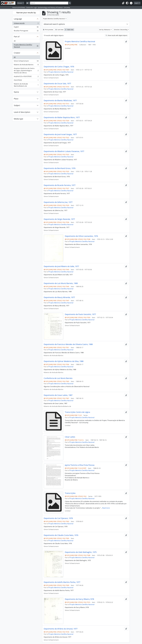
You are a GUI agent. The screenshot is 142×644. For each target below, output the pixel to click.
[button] (123, 3)
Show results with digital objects (117, 35)
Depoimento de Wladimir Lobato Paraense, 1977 (64, 151)
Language (18, 19)
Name (16, 92)
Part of (17, 37)
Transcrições (70, 493)
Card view (59, 30)
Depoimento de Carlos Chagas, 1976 (59, 67)
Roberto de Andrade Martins (26, 65)
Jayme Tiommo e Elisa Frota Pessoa (80, 465)
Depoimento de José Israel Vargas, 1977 (60, 134)
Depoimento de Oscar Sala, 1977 (57, 84)
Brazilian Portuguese (26, 31)
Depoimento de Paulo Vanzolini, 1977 (80, 314)
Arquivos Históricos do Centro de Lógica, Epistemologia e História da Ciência (26, 71)
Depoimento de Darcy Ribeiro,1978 (79, 599)
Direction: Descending (121, 30)
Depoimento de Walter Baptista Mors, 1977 (62, 117)
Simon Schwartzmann (26, 61)
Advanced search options (54, 24)
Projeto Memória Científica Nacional (26, 46)
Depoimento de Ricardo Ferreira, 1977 (60, 185)
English (26, 27)
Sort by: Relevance (105, 30)
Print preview (48, 30)
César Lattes (70, 437)
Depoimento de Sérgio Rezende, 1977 (59, 219)
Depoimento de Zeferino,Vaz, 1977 (58, 202)
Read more (106, 508)
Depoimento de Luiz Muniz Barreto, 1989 (61, 283)
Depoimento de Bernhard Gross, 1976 (60, 168)
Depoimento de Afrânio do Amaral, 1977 (61, 629)
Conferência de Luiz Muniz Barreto (58, 378)
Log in (137, 3)
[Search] (49, 3)
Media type (18, 119)
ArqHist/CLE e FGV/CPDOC (26, 77)
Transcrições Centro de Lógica (77, 412)
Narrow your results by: (26, 13)
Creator (17, 53)
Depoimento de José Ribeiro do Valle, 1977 (61, 266)
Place (16, 99)
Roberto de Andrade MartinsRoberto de (26, 85)
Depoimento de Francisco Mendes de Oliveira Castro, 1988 (68, 344)
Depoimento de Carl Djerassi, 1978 (58, 518)
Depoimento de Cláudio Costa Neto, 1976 (61, 535)
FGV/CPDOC (26, 81)
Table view (69, 30)
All (15, 41)
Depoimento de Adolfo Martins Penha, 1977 (62, 582)
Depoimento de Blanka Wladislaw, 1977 (60, 101)
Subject (17, 105)
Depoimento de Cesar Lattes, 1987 (58, 395)
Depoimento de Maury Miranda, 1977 (59, 297)
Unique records (26, 24)
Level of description (22, 112)
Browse (20, 3)
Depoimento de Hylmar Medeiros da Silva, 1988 (64, 361)
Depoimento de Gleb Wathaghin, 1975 (81, 552)
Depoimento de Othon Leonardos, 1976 (81, 236)
